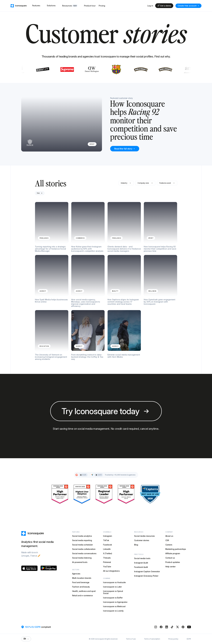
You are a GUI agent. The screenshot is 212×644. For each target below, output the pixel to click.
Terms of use (131, 639)
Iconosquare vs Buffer (113, 598)
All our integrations (111, 571)
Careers (169, 545)
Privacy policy (173, 639)
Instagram (108, 536)
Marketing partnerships (176, 549)
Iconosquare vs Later (112, 587)
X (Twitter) (108, 553)
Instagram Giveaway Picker (146, 576)
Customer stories (142, 540)
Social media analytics (82, 536)
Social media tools (142, 558)
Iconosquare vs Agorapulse (115, 602)
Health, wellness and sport (84, 591)
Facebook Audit (141, 567)
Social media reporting (82, 540)
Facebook (107, 545)
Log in (150, 6)
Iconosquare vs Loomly (113, 611)
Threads (107, 558)
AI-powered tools (80, 562)
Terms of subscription (152, 639)
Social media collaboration (84, 549)
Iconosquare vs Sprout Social (113, 592)
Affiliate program (173, 553)
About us (169, 536)
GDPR (189, 639)
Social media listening (82, 558)
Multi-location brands (82, 578)
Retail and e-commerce (82, 595)
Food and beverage (81, 582)
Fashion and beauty (81, 587)
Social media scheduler (82, 545)
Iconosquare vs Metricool (114, 606)
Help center (170, 567)
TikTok (106, 540)
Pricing (102, 6)
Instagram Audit (141, 563)
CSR (167, 540)
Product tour (90, 6)
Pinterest (107, 562)
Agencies (76, 574)
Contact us (170, 558)
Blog (136, 545)
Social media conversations (84, 553)
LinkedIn (107, 549)
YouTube (107, 567)
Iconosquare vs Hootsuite (114, 582)
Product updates (173, 562)
